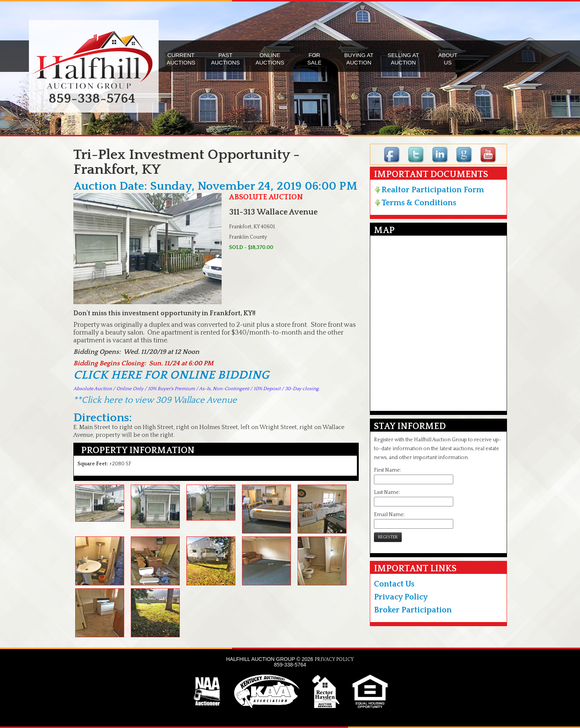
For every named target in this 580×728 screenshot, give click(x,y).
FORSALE (314, 59)
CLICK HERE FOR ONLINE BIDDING (171, 375)
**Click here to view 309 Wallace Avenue (155, 400)
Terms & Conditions (415, 203)
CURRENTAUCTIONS (181, 59)
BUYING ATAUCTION (359, 59)
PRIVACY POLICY (334, 659)
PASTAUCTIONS (225, 59)
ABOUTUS (448, 59)
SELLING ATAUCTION (403, 59)
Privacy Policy (401, 597)
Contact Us (394, 584)
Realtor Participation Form (429, 190)
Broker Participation (413, 610)
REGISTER (388, 537)
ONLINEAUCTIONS (270, 59)
